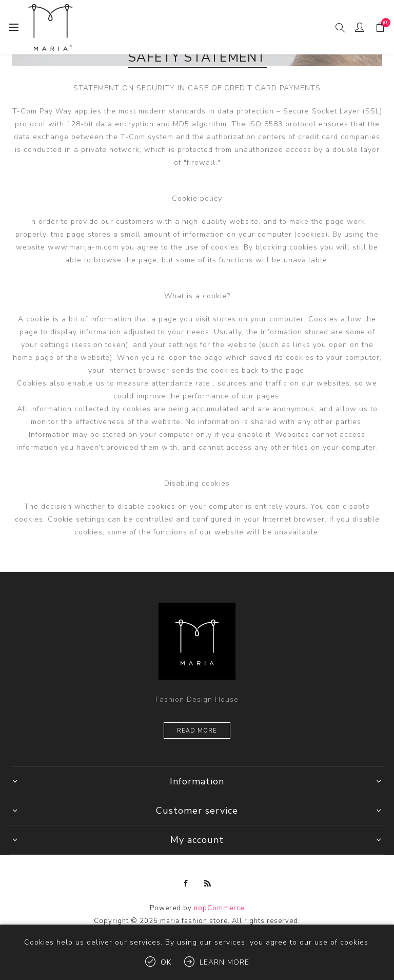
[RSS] (208, 883)
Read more (197, 731)
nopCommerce (219, 908)
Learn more (224, 962)
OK (166, 962)
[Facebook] (186, 883)
